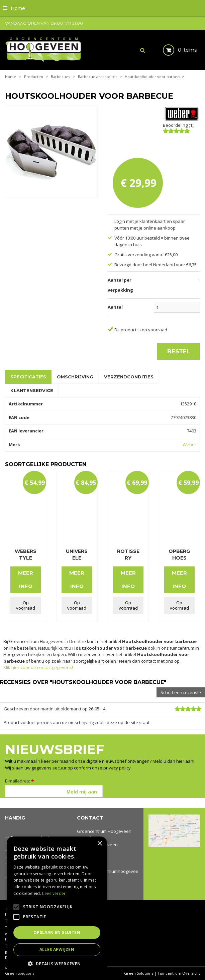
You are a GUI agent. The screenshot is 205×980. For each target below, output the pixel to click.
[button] (57, 963)
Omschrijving (75, 377)
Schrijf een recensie (181, 692)
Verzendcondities (129, 377)
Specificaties (28, 377)
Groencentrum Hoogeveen (104, 831)
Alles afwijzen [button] (57, 949)
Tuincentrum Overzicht (179, 973)
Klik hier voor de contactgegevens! (38, 667)
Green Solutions (139, 973)
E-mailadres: (20, 781)
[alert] (57, 905)
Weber (189, 444)
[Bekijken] (174, 50)
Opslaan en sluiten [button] (57, 932)
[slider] (176, 131)
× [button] (99, 844)
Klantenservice (32, 390)
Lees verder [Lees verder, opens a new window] (54, 893)
